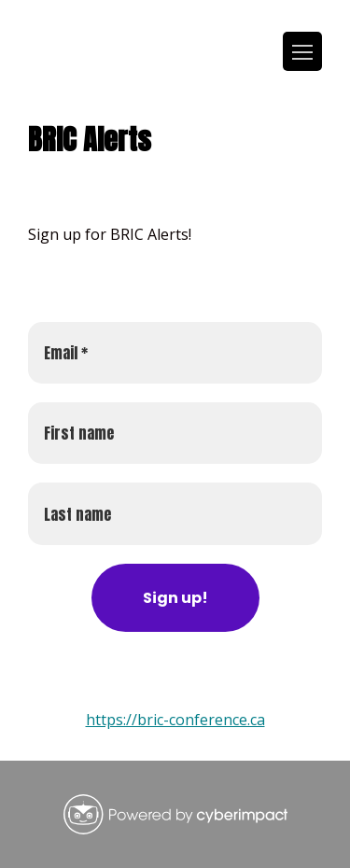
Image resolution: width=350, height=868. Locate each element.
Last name (77, 514)
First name (79, 433)
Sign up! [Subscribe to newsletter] (175, 598)
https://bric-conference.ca (175, 720)
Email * (66, 353)
